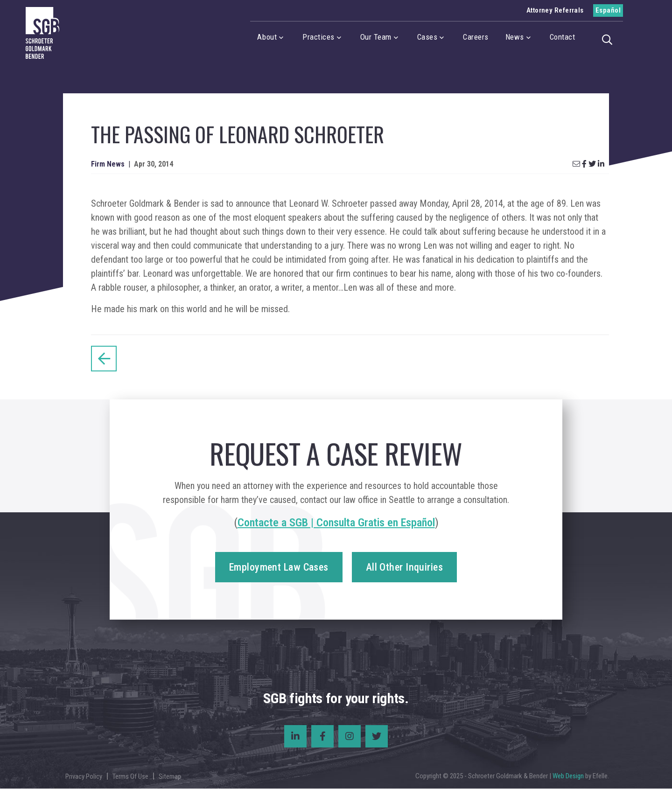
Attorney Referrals (555, 10)
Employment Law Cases (279, 568)
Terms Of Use (130, 777)
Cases (427, 37)
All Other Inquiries (404, 568)
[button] (610, 39)
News (515, 37)
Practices (318, 37)
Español (608, 10)
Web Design (568, 776)
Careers (476, 37)
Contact (563, 37)
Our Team (376, 37)
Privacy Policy (84, 777)
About (267, 37)
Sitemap (170, 777)
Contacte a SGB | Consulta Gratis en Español (336, 523)
